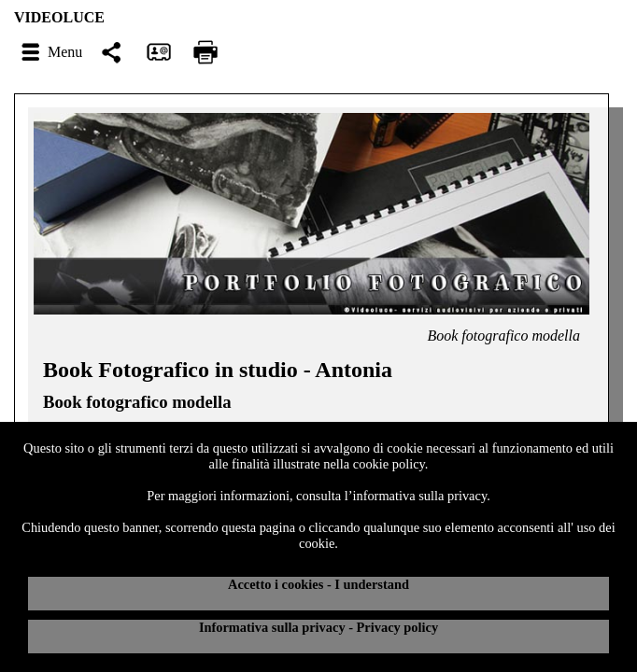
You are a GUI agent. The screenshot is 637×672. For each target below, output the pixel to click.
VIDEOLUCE (59, 17)
